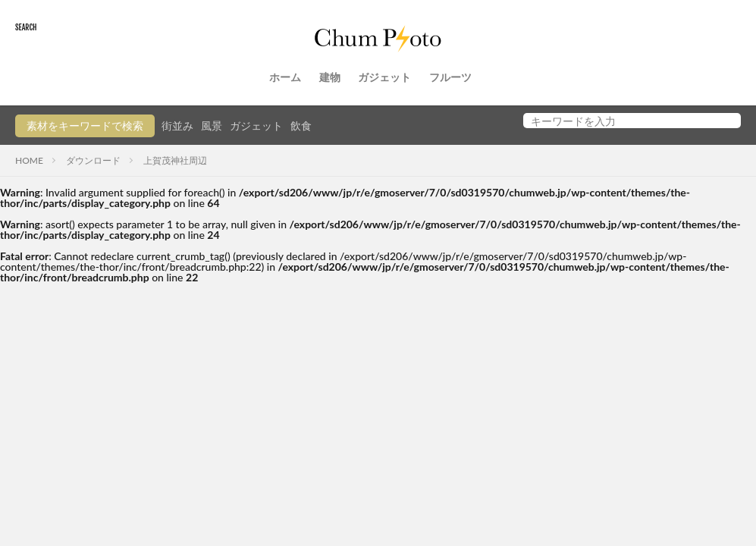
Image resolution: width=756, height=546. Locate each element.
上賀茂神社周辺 (175, 160)
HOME (29, 160)
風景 (212, 126)
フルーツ (450, 77)
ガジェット (384, 77)
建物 (330, 77)
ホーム (285, 77)
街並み (177, 126)
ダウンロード (93, 160)
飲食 (301, 126)
